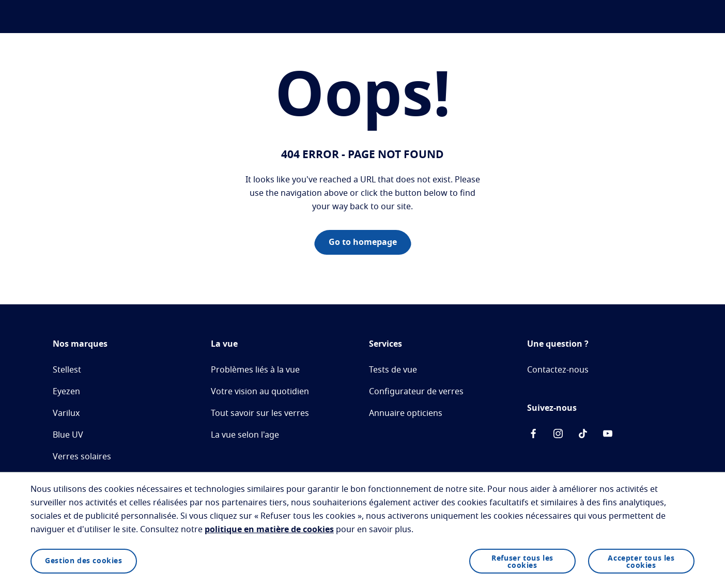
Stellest (67, 370)
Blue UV (68, 435)
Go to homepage (363, 242)
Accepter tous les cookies (641, 562)
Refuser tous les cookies (522, 562)
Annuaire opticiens (406, 413)
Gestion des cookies (83, 561)
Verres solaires (82, 457)
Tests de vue (393, 370)
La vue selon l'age (245, 435)
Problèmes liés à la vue (255, 370)
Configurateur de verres (416, 392)
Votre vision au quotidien (260, 392)
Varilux (66, 413)
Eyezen (66, 392)
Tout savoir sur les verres (260, 413)
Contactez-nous (558, 370)
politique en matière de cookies (269, 530)
